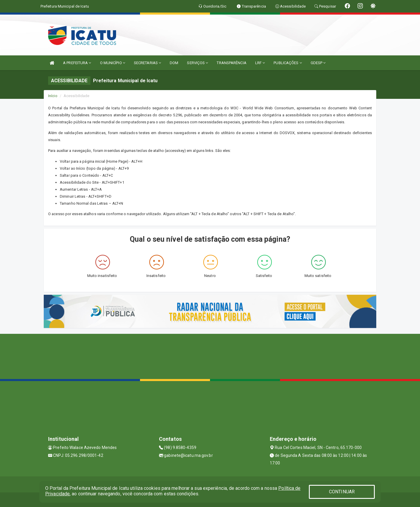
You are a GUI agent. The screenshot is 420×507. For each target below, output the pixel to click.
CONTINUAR (342, 492)
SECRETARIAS (147, 63)
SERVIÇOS (197, 63)
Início (53, 96)
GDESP (318, 63)
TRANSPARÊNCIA (231, 63)
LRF (260, 63)
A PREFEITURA (77, 63)
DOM (174, 63)
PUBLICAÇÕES (288, 63)
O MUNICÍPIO (113, 63)
